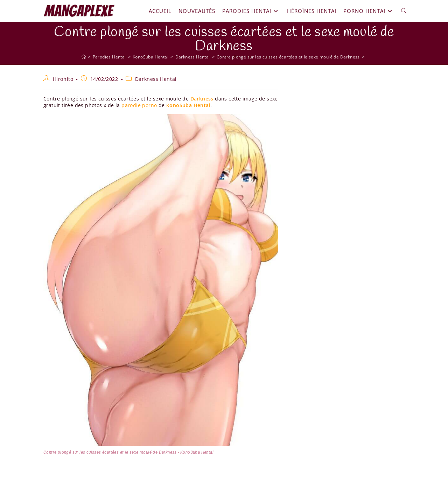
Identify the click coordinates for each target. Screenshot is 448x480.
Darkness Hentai (156, 79)
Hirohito (63, 79)
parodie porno (139, 105)
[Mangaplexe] (77, 57)
